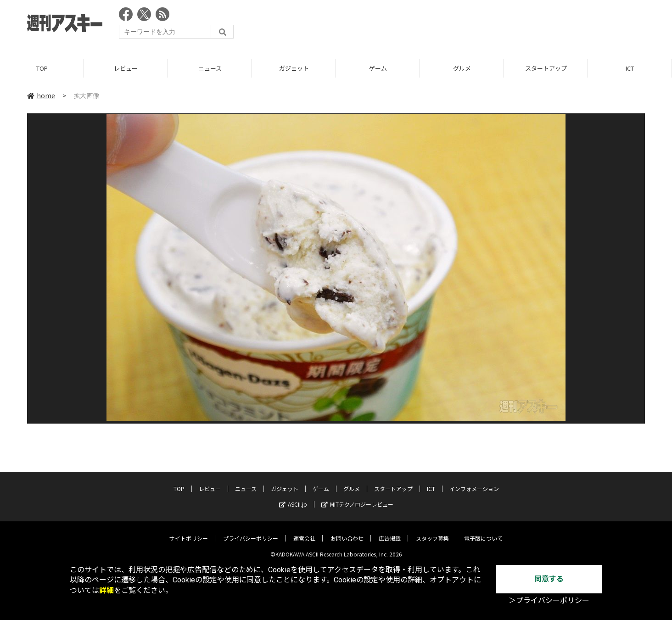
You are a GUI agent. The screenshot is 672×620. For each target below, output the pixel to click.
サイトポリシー (189, 532)
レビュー (126, 69)
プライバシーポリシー (251, 532)
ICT (630, 69)
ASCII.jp (293, 498)
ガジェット (294, 69)
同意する (549, 579)
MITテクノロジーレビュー (357, 498)
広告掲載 (390, 532)
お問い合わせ (347, 532)
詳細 (106, 590)
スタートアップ (546, 69)
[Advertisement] (478, 25)
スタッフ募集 (432, 532)
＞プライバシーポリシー (549, 600)
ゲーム (378, 69)
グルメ (462, 69)
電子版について (483, 532)
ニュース (210, 69)
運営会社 (304, 532)
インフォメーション (474, 482)
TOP (42, 69)
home (41, 96)
